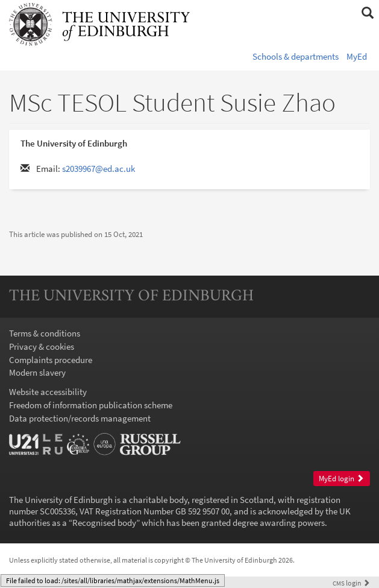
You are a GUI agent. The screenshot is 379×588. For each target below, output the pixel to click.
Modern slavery (37, 372)
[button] (367, 13)
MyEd (357, 56)
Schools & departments (296, 56)
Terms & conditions (45, 333)
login (351, 583)
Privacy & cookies (42, 346)
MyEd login (341, 479)
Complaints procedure (51, 360)
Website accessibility (48, 392)
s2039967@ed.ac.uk (99, 169)
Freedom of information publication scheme (91, 405)
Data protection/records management (80, 418)
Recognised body (104, 523)
